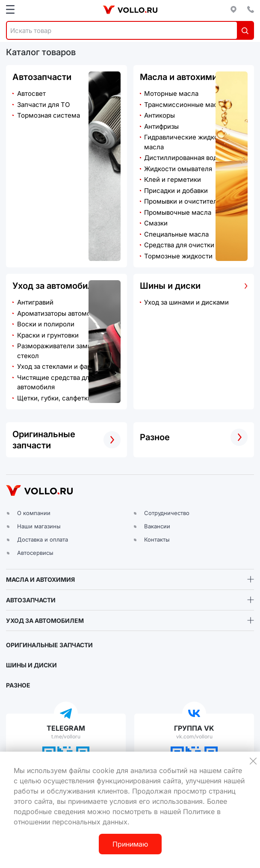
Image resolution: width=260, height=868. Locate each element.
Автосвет (31, 93)
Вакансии (157, 526)
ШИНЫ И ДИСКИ (31, 665)
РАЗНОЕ (18, 685)
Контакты (157, 539)
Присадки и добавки (176, 191)
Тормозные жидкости (178, 256)
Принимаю (130, 844)
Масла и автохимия (181, 77)
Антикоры (160, 115)
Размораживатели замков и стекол (61, 351)
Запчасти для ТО (43, 105)
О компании (34, 513)
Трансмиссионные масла (185, 105)
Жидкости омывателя (178, 169)
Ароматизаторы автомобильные (68, 313)
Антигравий (35, 302)
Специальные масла (176, 234)
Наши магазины (39, 526)
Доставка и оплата (43, 539)
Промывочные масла (178, 212)
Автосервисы (35, 553)
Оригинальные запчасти (44, 440)
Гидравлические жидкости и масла (189, 142)
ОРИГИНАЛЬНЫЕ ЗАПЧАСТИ (49, 645)
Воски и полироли (46, 324)
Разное (155, 437)
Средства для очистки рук (185, 245)
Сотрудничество (167, 513)
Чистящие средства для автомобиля (55, 382)
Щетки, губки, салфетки (54, 398)
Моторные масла (171, 93)
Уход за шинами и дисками (186, 302)
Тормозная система (49, 115)
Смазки (156, 223)
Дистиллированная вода (182, 158)
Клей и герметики (173, 179)
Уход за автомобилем (59, 286)
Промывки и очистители (183, 201)
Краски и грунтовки (48, 335)
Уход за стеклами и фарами (60, 366)
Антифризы (161, 126)
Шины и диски (170, 286)
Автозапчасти (42, 77)
